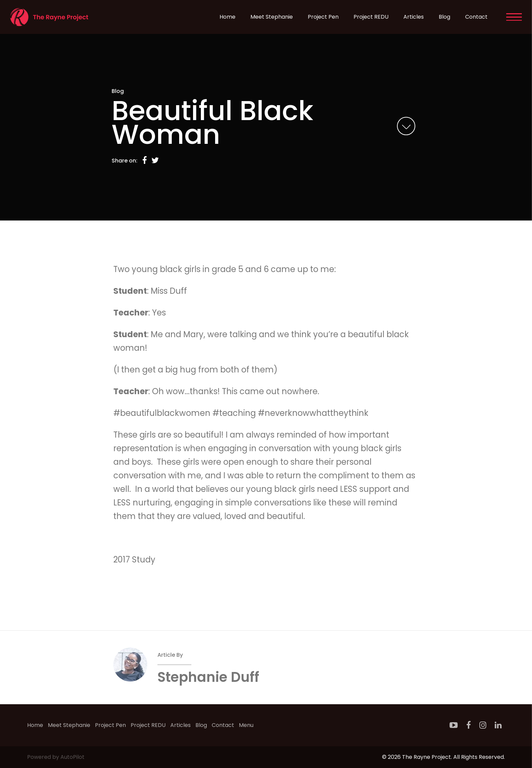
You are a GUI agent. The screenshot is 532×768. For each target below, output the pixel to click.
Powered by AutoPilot (56, 757)
